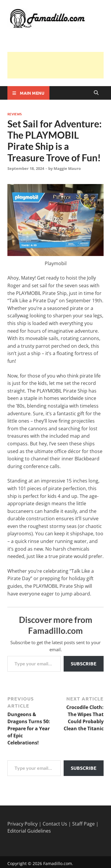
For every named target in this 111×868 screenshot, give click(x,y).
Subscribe (84, 663)
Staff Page (83, 824)
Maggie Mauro (67, 168)
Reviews (15, 114)
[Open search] (96, 93)
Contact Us (55, 824)
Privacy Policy (22, 824)
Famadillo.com (58, 863)
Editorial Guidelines (29, 831)
